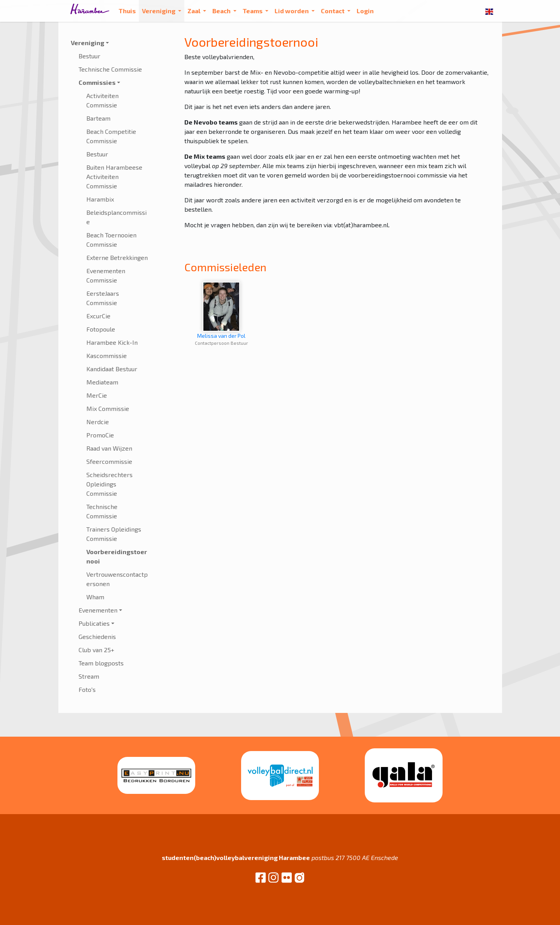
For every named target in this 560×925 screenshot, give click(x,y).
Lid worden (292, 11)
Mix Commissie (108, 408)
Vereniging (159, 11)
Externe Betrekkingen (117, 257)
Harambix (100, 199)
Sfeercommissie (109, 461)
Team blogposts (101, 663)
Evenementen (98, 610)
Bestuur (89, 56)
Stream (89, 676)
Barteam (98, 118)
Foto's (87, 689)
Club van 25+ (96, 650)
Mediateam (102, 382)
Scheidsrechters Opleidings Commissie (109, 484)
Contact (333, 11)
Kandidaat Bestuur (112, 369)
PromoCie (100, 435)
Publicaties (94, 623)
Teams (253, 11)
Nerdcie (98, 422)
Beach (222, 11)
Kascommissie (107, 355)
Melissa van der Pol (221, 310)
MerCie (97, 395)
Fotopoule (101, 329)
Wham (95, 597)
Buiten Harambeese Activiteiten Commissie (114, 176)
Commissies (97, 82)
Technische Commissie (110, 69)
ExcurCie (98, 316)
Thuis (127, 11)
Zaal (194, 11)
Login (365, 11)
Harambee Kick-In (112, 342)
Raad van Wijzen (109, 448)
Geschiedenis (97, 636)
